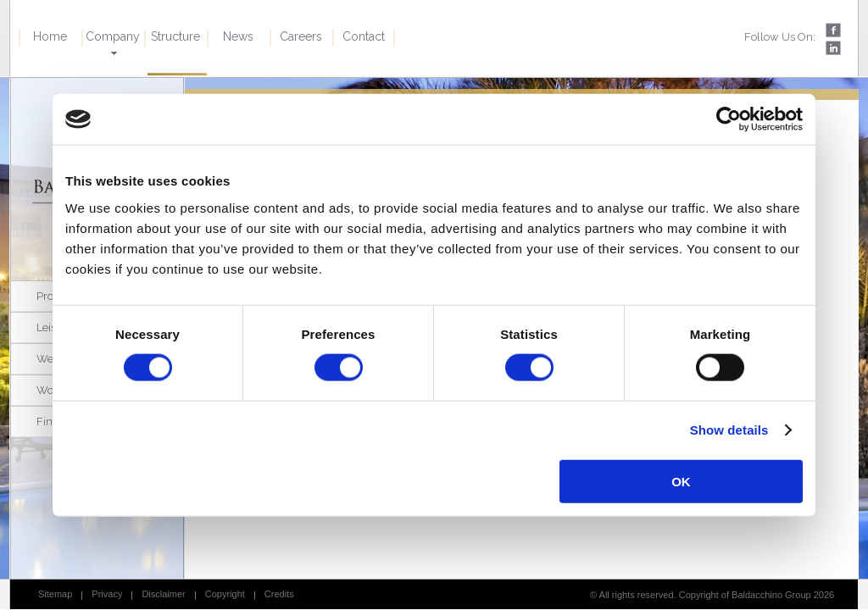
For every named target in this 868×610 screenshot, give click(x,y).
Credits (279, 594)
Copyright (225, 594)
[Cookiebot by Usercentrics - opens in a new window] (729, 119)
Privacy (107, 594)
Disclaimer (163, 594)
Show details (729, 430)
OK (681, 481)
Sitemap (55, 594)
